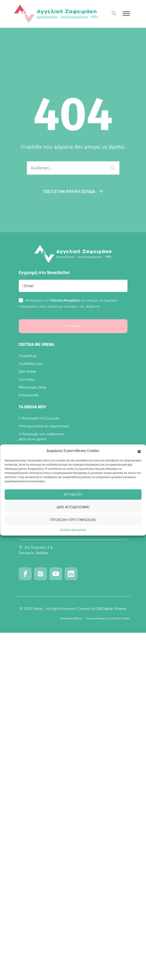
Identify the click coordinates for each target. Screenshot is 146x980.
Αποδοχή (73, 494)
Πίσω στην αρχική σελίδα (69, 192)
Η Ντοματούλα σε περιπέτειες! (44, 426)
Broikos (121, 609)
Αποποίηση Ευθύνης (71, 619)
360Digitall (104, 609)
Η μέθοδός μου (31, 364)
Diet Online (28, 372)
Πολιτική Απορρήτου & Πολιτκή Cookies (108, 619)
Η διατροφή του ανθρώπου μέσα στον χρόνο (41, 437)
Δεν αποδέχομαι (73, 507)
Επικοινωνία (28, 395)
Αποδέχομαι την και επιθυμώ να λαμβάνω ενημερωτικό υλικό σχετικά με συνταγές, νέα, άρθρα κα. (68, 303)
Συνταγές (27, 379)
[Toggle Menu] (126, 14)
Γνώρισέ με (28, 356)
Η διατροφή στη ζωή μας (39, 418)
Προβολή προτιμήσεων (73, 520)
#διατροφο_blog (32, 387)
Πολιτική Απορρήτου (73, 530)
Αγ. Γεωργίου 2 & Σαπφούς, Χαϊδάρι (36, 550)
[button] (139, 451)
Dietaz (38, 609)
